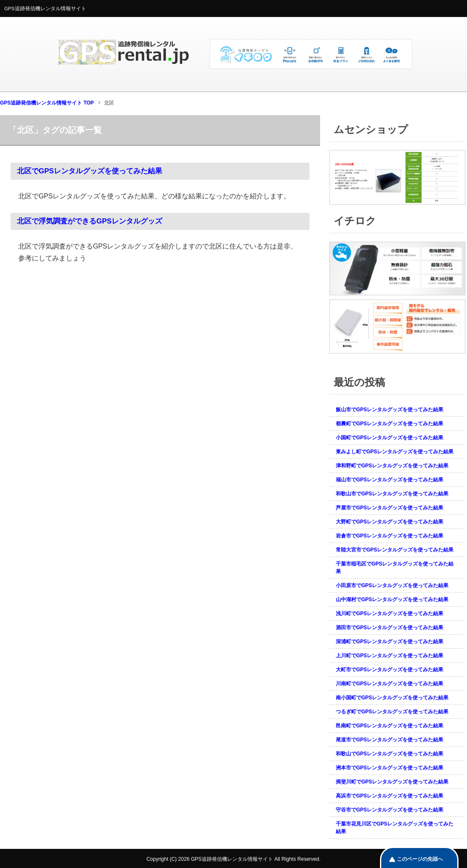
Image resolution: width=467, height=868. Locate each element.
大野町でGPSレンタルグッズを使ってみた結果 (390, 522)
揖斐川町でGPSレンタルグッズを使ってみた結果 (392, 782)
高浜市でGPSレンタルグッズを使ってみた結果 (390, 796)
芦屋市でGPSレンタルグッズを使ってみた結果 (390, 508)
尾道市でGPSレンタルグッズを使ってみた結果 (390, 740)
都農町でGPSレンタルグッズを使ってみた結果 (390, 424)
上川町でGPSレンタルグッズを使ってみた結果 (390, 656)
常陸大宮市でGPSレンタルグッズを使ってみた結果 (395, 550)
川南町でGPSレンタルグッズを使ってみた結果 (390, 684)
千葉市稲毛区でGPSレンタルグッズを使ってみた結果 (395, 568)
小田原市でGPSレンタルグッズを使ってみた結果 (392, 585)
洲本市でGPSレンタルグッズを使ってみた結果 (390, 768)
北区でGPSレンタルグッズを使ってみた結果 (90, 171)
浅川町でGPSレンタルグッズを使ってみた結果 (390, 614)
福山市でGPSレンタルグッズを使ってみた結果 (390, 480)
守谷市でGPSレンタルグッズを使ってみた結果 (390, 810)
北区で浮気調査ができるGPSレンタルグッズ (90, 221)
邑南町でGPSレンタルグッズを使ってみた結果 (390, 726)
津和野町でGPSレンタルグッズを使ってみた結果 (392, 466)
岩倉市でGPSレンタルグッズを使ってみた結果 (390, 536)
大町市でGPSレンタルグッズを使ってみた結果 (390, 670)
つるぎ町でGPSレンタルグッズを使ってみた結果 (392, 712)
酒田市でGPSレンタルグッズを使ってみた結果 (390, 628)
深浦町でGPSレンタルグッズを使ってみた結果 (390, 642)
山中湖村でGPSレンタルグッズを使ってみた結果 (392, 599)
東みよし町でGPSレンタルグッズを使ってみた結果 (395, 452)
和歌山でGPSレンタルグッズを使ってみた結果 (390, 754)
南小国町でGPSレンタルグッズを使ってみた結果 (392, 698)
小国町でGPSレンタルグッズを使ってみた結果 (390, 438)
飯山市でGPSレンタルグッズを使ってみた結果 (390, 410)
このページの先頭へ (420, 859)
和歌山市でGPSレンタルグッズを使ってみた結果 (392, 494)
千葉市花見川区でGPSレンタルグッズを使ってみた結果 (395, 828)
